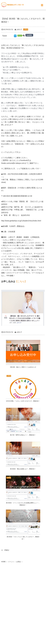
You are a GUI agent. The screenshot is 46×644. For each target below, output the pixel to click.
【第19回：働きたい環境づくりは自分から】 (23, 367)
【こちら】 (21, 281)
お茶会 (26, 30)
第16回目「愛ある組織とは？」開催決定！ (23, 469)
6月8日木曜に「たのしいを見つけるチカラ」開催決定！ (23, 401)
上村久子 (19, 30)
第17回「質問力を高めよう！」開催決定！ (23, 435)
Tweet (4, 36)
